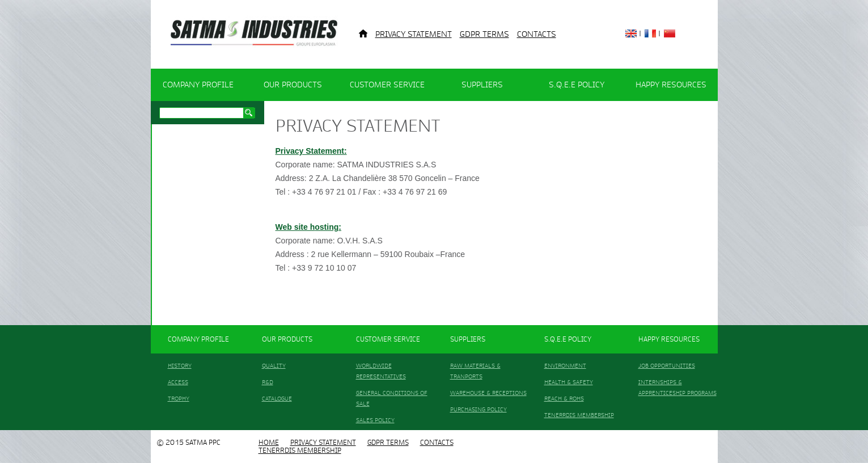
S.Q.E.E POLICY (577, 85)
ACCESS (178, 382)
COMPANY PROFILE (198, 85)
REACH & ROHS (564, 399)
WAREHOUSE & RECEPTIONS (488, 393)
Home (363, 33)
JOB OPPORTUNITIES (667, 366)
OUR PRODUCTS (293, 85)
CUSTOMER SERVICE (387, 85)
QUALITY (274, 366)
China (670, 33)
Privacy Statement (414, 34)
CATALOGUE (277, 399)
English (631, 33)
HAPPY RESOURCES (671, 85)
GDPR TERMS (484, 34)
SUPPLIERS (482, 85)
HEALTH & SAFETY (569, 382)
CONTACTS (537, 34)
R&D (268, 382)
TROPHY (179, 399)
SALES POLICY (375, 420)
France (650, 33)
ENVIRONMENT (565, 366)
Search (249, 113)
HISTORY (180, 366)
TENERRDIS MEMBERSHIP (579, 415)
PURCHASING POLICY (479, 409)
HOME (269, 443)
